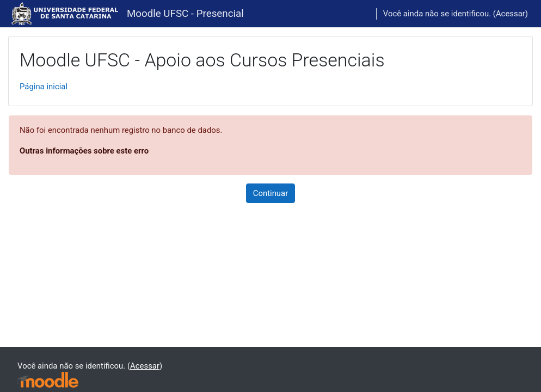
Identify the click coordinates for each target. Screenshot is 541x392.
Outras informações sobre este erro (84, 151)
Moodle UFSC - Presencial (185, 14)
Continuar (270, 193)
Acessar (511, 14)
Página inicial (44, 87)
